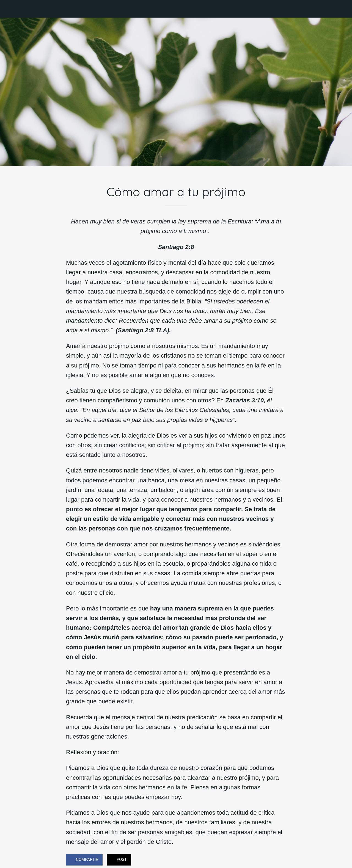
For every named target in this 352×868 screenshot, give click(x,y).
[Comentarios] (279, 860)
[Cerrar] (9, 9)
